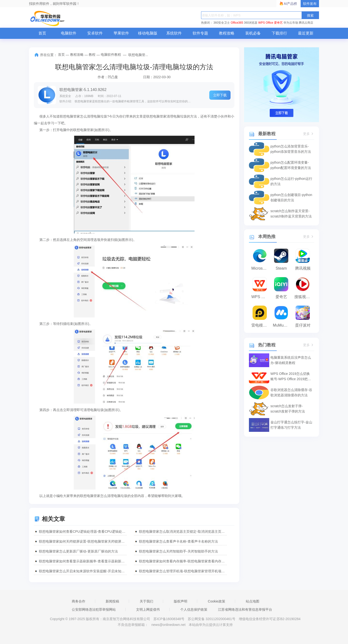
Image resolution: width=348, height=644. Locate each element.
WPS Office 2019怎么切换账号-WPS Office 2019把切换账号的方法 (291, 377)
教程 (92, 55)
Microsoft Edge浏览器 (261, 268)
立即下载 (220, 95)
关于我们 (146, 601)
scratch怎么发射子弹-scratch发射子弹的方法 (288, 409)
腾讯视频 (303, 268)
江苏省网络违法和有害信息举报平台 (245, 609)
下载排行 (279, 33)
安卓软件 (95, 33)
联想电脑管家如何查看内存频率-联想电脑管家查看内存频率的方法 (183, 561)
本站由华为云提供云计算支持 (211, 625)
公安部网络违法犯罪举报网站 (94, 609)
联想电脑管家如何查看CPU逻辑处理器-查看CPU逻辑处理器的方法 (83, 532)
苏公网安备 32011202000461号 (212, 619)
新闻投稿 (112, 601)
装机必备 (253, 33)
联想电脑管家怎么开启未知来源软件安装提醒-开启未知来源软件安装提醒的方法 (83, 571)
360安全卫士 (222, 23)
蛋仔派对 (303, 325)
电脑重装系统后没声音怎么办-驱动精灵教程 (291, 360)
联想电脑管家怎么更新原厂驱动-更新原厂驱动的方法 (78, 551)
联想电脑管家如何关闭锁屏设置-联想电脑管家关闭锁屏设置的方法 (83, 541)
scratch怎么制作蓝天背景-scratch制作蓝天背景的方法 (291, 214)
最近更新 (306, 33)
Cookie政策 (217, 601)
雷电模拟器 (261, 325)
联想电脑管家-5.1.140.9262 (83, 90)
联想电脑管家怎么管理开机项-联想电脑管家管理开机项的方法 (183, 571)
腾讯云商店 (306, 23)
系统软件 (174, 33)
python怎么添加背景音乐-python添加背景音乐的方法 (291, 149)
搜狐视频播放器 (304, 297)
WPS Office (266, 23)
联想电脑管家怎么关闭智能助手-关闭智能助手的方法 (178, 551)
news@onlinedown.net (168, 625)
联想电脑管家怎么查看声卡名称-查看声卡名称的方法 (178, 541)
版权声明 (181, 601)
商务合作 (79, 601)
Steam (281, 268)
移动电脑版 (148, 33)
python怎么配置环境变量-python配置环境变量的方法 (291, 165)
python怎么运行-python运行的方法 (291, 181)
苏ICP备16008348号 (169, 619)
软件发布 (310, 4)
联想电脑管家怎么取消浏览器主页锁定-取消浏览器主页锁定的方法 (183, 532)
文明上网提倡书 (148, 609)
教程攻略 (227, 33)
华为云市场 (291, 23)
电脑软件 (69, 33)
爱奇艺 (278, 23)
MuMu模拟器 (282, 325)
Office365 (237, 23)
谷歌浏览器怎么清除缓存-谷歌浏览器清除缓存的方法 (291, 392)
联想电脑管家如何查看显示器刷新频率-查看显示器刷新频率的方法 (83, 561)
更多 (309, 134)
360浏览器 (251, 23)
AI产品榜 (290, 4)
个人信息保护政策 (194, 609)
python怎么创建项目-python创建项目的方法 (291, 197)
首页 (42, 33)
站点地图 (253, 601)
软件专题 (200, 33)
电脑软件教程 (111, 55)
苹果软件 (121, 33)
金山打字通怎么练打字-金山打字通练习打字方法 (291, 425)
